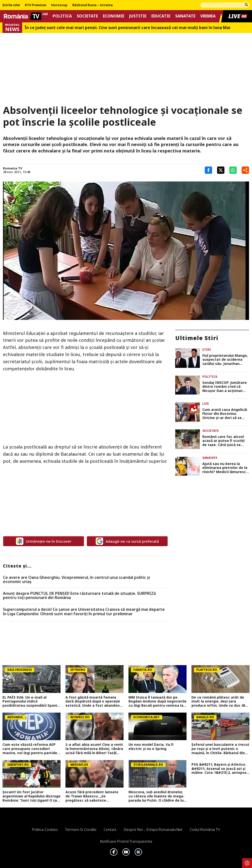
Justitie (138, 16)
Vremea (208, 16)
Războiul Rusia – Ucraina (93, 5)
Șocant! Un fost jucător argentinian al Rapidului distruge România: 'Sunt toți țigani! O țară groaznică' (31, 796)
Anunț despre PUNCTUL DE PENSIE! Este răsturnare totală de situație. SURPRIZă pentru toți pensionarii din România (79, 596)
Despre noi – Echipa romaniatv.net (153, 829)
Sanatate (185, 16)
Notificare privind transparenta (126, 841)
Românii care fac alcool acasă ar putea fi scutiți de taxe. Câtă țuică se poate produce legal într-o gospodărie (226, 441)
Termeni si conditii (81, 829)
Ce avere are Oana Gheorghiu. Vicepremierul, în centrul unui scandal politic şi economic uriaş (76, 580)
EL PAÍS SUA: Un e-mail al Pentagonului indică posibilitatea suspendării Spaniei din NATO (31, 702)
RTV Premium (36, 5)
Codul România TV (205, 829)
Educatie (161, 16)
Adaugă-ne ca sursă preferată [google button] (127, 541)
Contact (110, 829)
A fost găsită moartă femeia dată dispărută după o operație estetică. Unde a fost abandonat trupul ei (94, 702)
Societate (87, 16)
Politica (62, 16)
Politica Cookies (45, 829)
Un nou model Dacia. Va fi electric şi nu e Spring (151, 747)
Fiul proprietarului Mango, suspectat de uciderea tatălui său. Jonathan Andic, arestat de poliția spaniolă (225, 360)
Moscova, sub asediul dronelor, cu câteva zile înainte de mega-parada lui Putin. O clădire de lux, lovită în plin (157, 796)
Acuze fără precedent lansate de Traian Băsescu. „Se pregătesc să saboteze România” (92, 796)
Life (206, 404)
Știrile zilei (11, 5)
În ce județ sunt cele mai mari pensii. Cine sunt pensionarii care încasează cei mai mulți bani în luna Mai (127, 28)
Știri (207, 350)
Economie (114, 16)
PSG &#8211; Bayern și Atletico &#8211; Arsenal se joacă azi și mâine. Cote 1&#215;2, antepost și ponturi (220, 769)
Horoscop (59, 5)
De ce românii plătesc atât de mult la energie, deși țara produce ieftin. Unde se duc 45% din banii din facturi (220, 702)
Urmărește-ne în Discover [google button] (44, 541)
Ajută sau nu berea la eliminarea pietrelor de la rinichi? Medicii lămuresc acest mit (225, 468)
